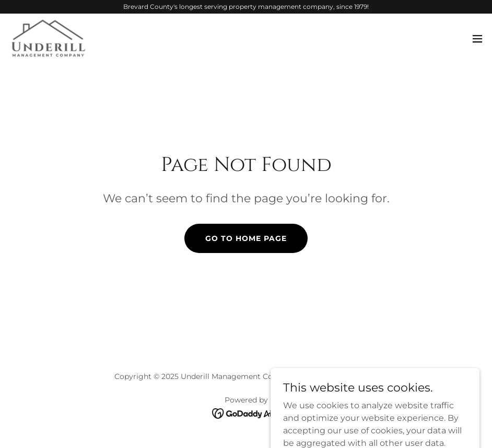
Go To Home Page (246, 238)
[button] (477, 39)
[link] (48, 39)
